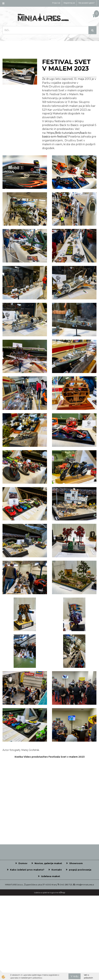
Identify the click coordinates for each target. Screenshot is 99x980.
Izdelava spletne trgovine (46, 892)
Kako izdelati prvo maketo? (27, 870)
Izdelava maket (51, 876)
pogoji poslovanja (80, 870)
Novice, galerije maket (48, 863)
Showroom (76, 863)
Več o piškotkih (88, 976)
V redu (75, 976)
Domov (23, 863)
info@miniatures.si (85, 885)
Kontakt (57, 870)
